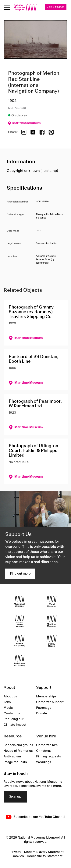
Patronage (44, 708)
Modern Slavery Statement (44, 852)
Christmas (44, 751)
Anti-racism (12, 756)
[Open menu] (7, 7)
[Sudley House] (52, 641)
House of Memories (18, 751)
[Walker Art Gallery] (20, 641)
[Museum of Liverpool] (20, 601)
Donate (42, 713)
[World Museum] (52, 601)
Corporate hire (47, 745)
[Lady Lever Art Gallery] (20, 661)
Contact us (12, 713)
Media (8, 708)
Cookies (18, 856)
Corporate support (50, 702)
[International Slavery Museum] (20, 621)
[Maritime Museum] (52, 621)
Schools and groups (18, 745)
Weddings (44, 762)
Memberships (46, 696)
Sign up (15, 797)
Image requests (15, 762)
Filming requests (49, 756)
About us (10, 696)
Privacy (16, 852)
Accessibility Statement (45, 856)
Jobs (7, 702)
